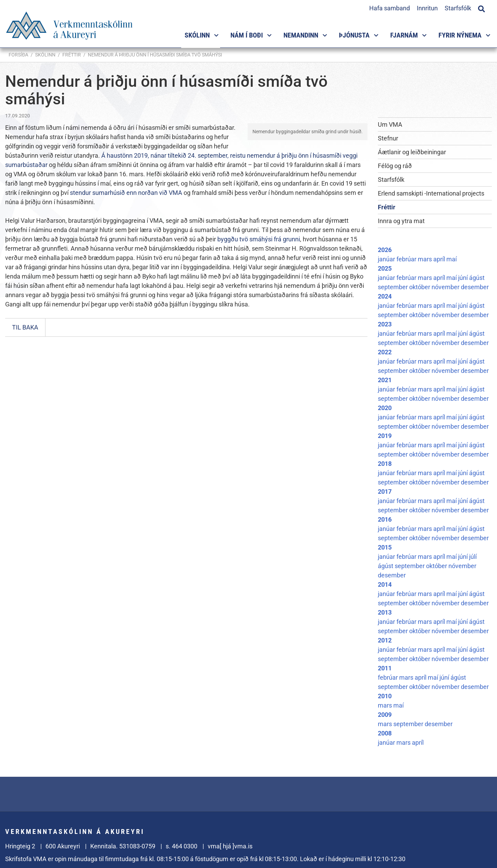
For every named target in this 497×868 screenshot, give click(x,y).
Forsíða (18, 55)
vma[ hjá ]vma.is (230, 846)
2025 (385, 268)
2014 (385, 584)
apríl (440, 259)
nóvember (446, 287)
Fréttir (72, 55)
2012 (385, 640)
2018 (385, 464)
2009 (385, 715)
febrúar (407, 259)
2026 (385, 250)
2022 (385, 352)
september (394, 287)
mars (426, 259)
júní (464, 278)
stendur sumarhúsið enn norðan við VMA (126, 193)
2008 (385, 733)
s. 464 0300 (182, 846)
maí (452, 259)
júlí (473, 557)
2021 (385, 380)
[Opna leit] (482, 8)
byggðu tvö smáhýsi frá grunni (259, 239)
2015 (385, 547)
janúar (387, 259)
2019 (385, 436)
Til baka (25, 327)
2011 (385, 668)
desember (475, 287)
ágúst (477, 278)
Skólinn (45, 55)
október (420, 287)
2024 (385, 296)
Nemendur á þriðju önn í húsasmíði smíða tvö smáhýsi (155, 55)
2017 (385, 491)
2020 (385, 408)
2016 (385, 519)
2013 (385, 612)
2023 (385, 324)
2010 (385, 696)
